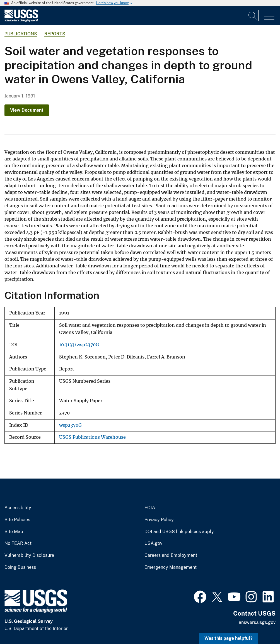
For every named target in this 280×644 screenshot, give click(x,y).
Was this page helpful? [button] (229, 638)
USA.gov (153, 543)
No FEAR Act (18, 543)
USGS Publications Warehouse (92, 437)
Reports (55, 34)
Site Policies (17, 520)
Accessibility (18, 508)
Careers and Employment (171, 555)
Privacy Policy (159, 520)
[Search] (253, 16)
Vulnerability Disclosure (29, 555)
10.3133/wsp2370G (79, 345)
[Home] (21, 20)
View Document (27, 110)
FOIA (150, 508)
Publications (21, 34)
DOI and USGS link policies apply (179, 532)
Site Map (14, 532)
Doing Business (20, 567)
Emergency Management (171, 567)
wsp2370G (70, 425)
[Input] (222, 16)
